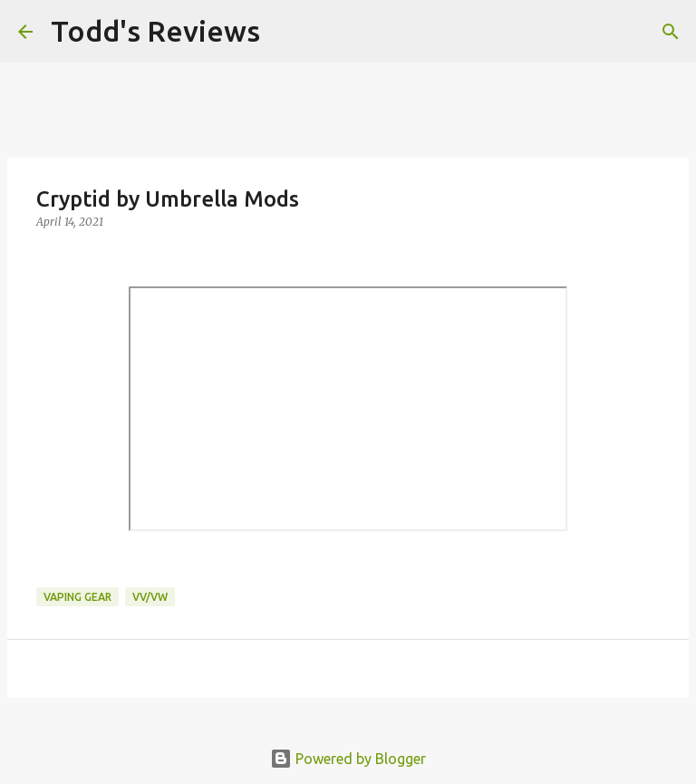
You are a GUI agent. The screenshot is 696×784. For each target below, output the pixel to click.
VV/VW (150, 597)
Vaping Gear (77, 597)
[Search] (285, 32)
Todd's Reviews (155, 31)
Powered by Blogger (348, 759)
